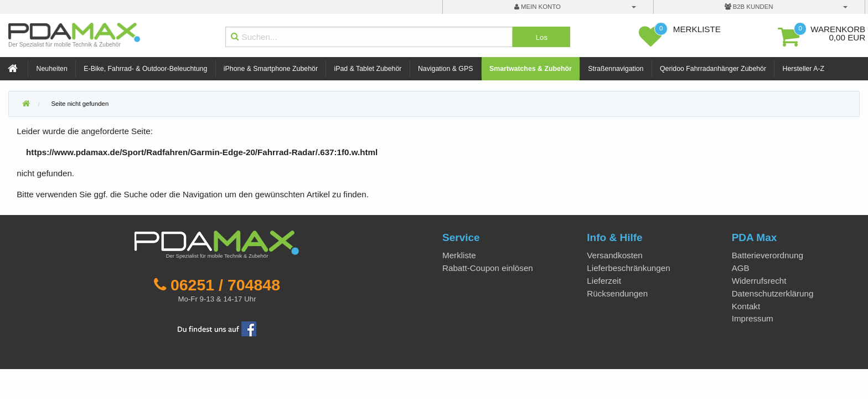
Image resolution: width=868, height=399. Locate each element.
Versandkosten (614, 255)
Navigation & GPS (446, 69)
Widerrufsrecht (759, 281)
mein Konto (538, 7)
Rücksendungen (617, 293)
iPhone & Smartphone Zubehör (271, 69)
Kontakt (746, 306)
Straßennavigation (616, 69)
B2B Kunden (749, 7)
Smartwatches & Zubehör (531, 69)
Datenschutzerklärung (773, 293)
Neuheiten (52, 69)
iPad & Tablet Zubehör (368, 69)
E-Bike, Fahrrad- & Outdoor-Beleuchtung (145, 69)
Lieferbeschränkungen (628, 268)
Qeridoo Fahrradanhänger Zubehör (713, 69)
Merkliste (459, 255)
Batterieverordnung (768, 255)
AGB (741, 268)
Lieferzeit (604, 281)
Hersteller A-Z (804, 69)
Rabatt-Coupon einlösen (488, 268)
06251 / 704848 (225, 285)
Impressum (753, 318)
